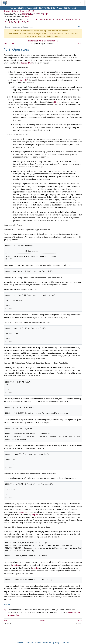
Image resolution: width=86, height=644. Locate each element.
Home (43, 613)
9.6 (41, 19)
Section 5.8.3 (22, 80)
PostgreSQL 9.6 (27, 11)
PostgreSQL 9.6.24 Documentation (43, 41)
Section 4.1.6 (26, 63)
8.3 (76, 19)
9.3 (54, 19)
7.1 (28, 22)
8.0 (10, 22)
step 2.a (15, 558)
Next (80, 43)
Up (13, 43)
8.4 (72, 19)
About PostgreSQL (52, 635)
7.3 (19, 22)
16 (39, 14)
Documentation (11, 11)
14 (47, 14)
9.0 (67, 19)
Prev (5, 43)
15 (43, 14)
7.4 (15, 22)
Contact (65, 635)
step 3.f (35, 508)
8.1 (6, 22)
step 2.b (35, 561)
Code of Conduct (33, 635)
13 (25, 19)
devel (27, 17)
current (50, 33)
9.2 (58, 19)
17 (35, 14)
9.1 (63, 19)
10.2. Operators (16, 49)
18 (31, 14)
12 (29, 19)
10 (37, 19)
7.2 (24, 22)
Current (25, 14)
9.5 (45, 19)
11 (33, 19)
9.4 (50, 19)
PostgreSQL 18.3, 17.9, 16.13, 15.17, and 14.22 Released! (51, 8)
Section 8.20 (24, 506)
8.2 (80, 19)
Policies (20, 635)
